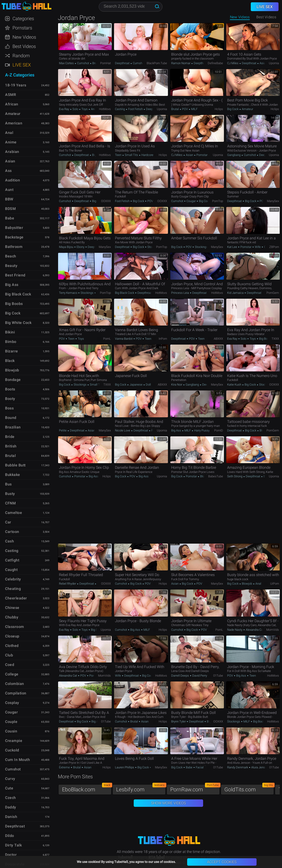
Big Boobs (265, 339)
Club (9, 655)
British (11, 446)
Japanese (136, 385)
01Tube (218, 676)
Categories (23, 19)
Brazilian (13, 427)
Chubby (12, 617)
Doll (148, 385)
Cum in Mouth (17, 760)
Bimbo (11, 342)
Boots (10, 389)
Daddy (11, 807)
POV (185, 109)
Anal (93, 109)
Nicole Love (123, 430)
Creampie (14, 741)
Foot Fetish (135, 109)
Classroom (15, 627)
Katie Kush (235, 385)
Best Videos (24, 46)
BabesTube (216, 476)
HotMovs (105, 109)
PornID (219, 430)
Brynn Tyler (179, 721)
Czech (11, 798)
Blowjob (264, 430)
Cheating (13, 589)
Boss (9, 408)
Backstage (14, 237)
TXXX (275, 339)
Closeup (12, 636)
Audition (12, 180)
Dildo (10, 836)
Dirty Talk (13, 845)
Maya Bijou (67, 247)
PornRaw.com (195, 788)
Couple (11, 722)
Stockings (153, 247)
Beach (11, 256)
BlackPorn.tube (157, 63)
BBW (9, 199)
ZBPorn (274, 247)
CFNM (10, 503)
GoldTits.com (249, 788)
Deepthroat (123, 63)
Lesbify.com (141, 788)
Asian (263, 63)
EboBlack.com (87, 788)
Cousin (11, 731)
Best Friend (15, 275)
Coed (10, 665)
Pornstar (202, 155)
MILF (194, 109)
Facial (199, 767)
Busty (10, 494)
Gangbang (234, 155)
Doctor (11, 855)
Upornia (274, 63)
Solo (75, 109)
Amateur (247, 109)
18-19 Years (16, 85)
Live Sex (22, 65)
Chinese (12, 608)
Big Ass (177, 430)
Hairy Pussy (201, 430)
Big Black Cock (125, 293)
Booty (10, 399)
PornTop (218, 201)
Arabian (12, 152)
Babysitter (14, 228)
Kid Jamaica (236, 293)
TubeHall (26, 6)
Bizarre (12, 351)
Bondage (13, 380)
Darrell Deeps (180, 676)
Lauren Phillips (125, 767)
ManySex (273, 201)
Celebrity (13, 579)
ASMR (11, 95)
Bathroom (14, 247)
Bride (10, 437)
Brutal (96, 63)
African (12, 104)
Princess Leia (180, 293)
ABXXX (218, 339)
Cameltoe (14, 513)
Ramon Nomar (181, 63)
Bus (8, 484)
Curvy (10, 779)
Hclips (219, 109)
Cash (9, 541)
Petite (63, 430)
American (14, 123)
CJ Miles (233, 63)
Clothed (12, 646)
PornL (107, 339)
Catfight (12, 560)
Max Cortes (67, 63)
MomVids (273, 630)
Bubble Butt (15, 465)
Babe (189, 767)
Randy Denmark (238, 767)
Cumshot (83, 63)
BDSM (10, 209)
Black (10, 361)
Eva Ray (64, 109)
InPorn (163, 339)
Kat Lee (232, 247)
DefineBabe (215, 63)
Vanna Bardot (124, 339)
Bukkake (13, 475)
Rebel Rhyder (68, 584)
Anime (11, 142)
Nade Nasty (235, 630)
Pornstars (22, 28)
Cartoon (12, 532)
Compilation (16, 693)
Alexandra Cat (255, 630)
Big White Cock (18, 323)
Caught (11, 570)
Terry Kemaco (68, 293)
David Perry (199, 676)
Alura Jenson (259, 767)
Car (8, 522)
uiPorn (275, 584)
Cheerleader (16, 598)
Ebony (81, 247)
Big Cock (233, 109)
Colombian (15, 684)
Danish (11, 817)
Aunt (9, 190)
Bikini (10, 332)
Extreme (65, 767)
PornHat (105, 63)
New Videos (240, 17)
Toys (85, 109)
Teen (119, 155)
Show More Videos (168, 803)
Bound (11, 418)
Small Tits (131, 155)
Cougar (191, 201)
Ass (8, 171)
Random (21, 56)
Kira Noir (177, 385)
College (12, 674)
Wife (258, 247)
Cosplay (12, 703)
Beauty (11, 266)
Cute (9, 788)
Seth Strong (235, 476)
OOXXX (106, 201)
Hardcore (147, 155)
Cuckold (12, 750)
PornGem (273, 293)
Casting (120, 109)
